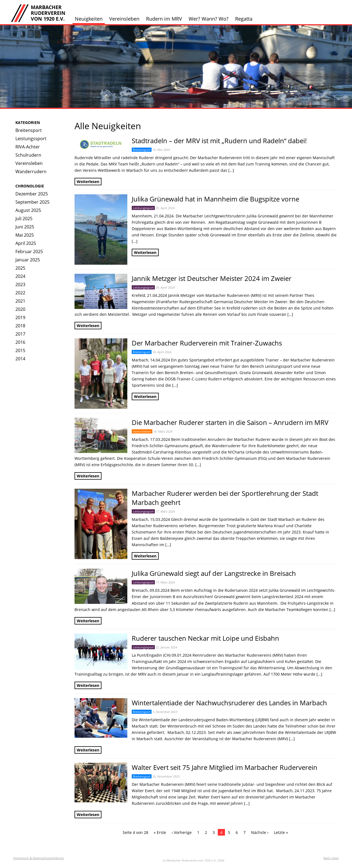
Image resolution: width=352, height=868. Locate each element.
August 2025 (28, 210)
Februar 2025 (29, 251)
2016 (20, 342)
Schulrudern (28, 155)
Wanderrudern (31, 172)
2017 (20, 334)
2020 (20, 309)
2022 (20, 293)
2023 (20, 284)
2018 (20, 326)
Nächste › (260, 832)
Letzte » (281, 832)
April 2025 (26, 243)
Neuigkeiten (89, 19)
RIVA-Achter (28, 147)
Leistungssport (31, 139)
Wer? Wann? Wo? (209, 19)
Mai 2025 (25, 235)
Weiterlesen (88, 182)
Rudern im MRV (164, 19)
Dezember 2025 (32, 194)
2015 (20, 350)
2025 (20, 268)
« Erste (160, 832)
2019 (20, 317)
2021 (20, 301)
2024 (20, 276)
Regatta (244, 19)
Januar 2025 (28, 260)
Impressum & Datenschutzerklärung (38, 858)
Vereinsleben (124, 19)
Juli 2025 (24, 219)
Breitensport (29, 130)
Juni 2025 (25, 227)
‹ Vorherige (182, 832)
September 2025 (32, 202)
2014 (20, 359)
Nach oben (331, 858)
